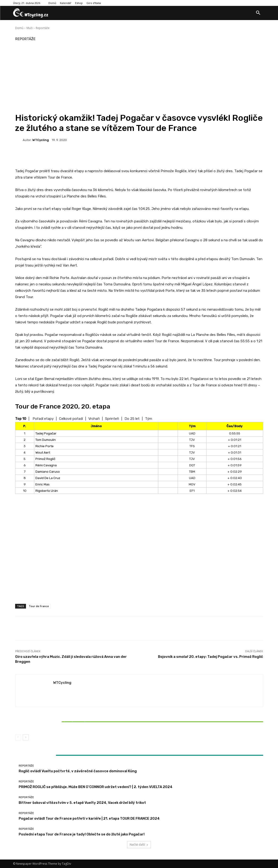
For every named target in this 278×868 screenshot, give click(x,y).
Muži (30, 28)
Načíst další (139, 845)
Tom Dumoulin (46, 440)
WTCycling (41, 140)
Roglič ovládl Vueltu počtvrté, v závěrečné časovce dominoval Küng (78, 771)
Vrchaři (94, 419)
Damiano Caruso (48, 472)
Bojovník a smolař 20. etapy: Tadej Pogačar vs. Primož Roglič (211, 657)
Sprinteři (112, 419)
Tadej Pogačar (46, 433)
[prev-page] (18, 737)
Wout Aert (43, 452)
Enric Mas (43, 484)
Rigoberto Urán (47, 491)
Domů (19, 28)
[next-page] (26, 737)
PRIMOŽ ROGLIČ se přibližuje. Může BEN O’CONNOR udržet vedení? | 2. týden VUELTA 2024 (96, 787)
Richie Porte (45, 446)
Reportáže (43, 28)
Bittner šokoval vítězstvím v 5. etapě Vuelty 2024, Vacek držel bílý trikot (56, 722)
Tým (149, 419)
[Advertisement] (139, 77)
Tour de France (39, 606)
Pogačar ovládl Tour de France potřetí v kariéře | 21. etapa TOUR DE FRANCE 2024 (89, 818)
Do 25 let (132, 419)
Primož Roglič (45, 459)
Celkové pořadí (71, 419)
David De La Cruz (48, 478)
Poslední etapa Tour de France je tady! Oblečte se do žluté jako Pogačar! (82, 834)
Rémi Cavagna (46, 465)
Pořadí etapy (43, 419)
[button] (258, 13)
